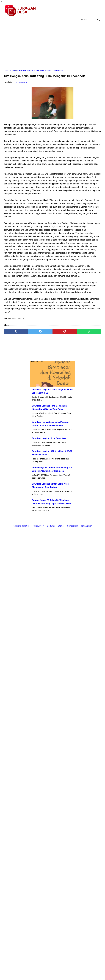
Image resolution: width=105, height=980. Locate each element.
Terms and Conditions (22, 526)
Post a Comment (21, 82)
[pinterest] (65, 331)
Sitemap (61, 526)
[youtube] (92, 10)
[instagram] (98, 10)
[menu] (5, 20)
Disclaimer (51, 526)
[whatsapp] (89, 331)
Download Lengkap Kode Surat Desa (49, 438)
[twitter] (86, 10)
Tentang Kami (87, 526)
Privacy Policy (39, 526)
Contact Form (73, 526)
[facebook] (80, 10)
